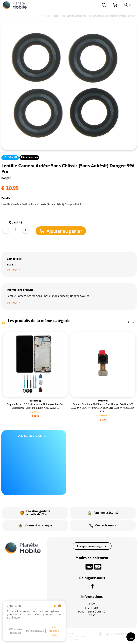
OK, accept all (54, 631)
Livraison (92, 608)
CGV (92, 604)
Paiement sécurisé (92, 612)
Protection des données (67, 637)
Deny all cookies (15, 631)
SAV (92, 615)
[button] (63, 231)
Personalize (35, 631)
